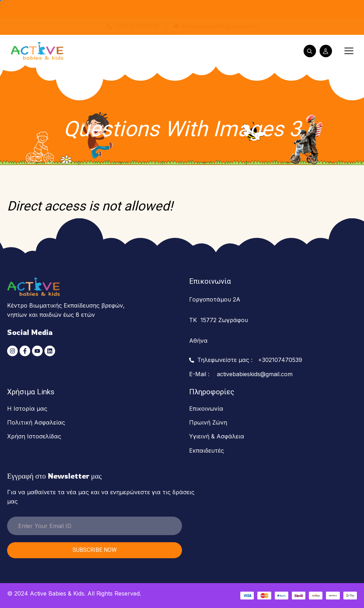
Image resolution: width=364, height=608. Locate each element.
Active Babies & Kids (57, 593)
